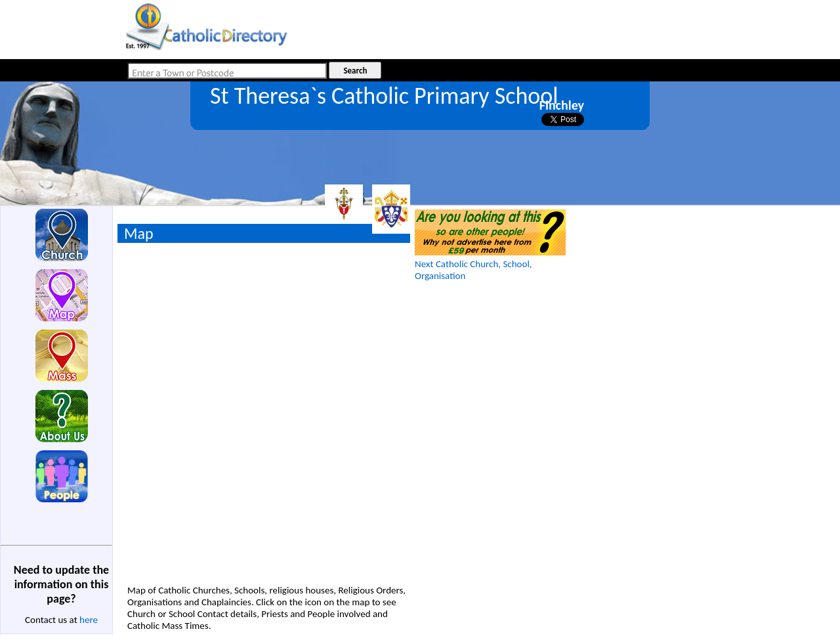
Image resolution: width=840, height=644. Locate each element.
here (89, 620)
